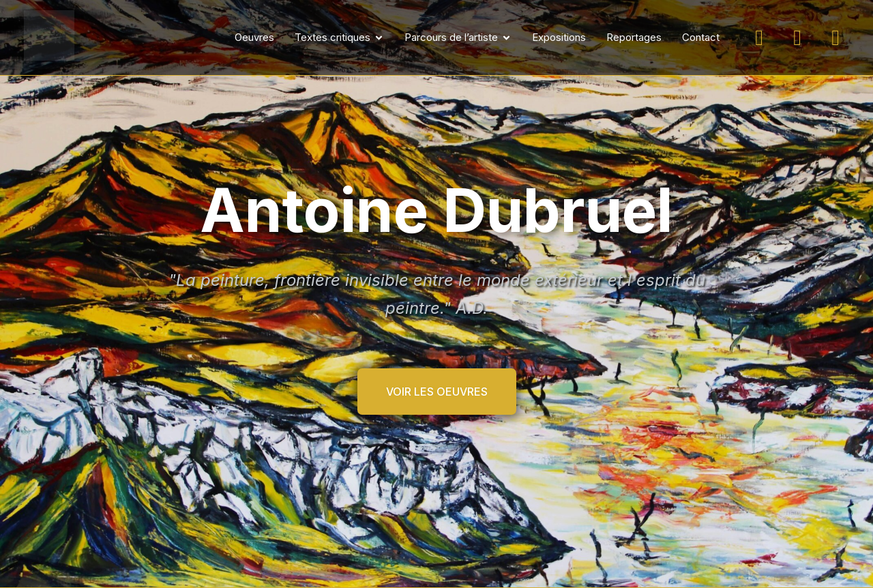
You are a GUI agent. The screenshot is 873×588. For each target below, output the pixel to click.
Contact (701, 37)
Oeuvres (254, 37)
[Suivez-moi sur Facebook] (797, 38)
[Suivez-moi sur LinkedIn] (835, 38)
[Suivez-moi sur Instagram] (759, 38)
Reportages (634, 37)
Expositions (559, 37)
